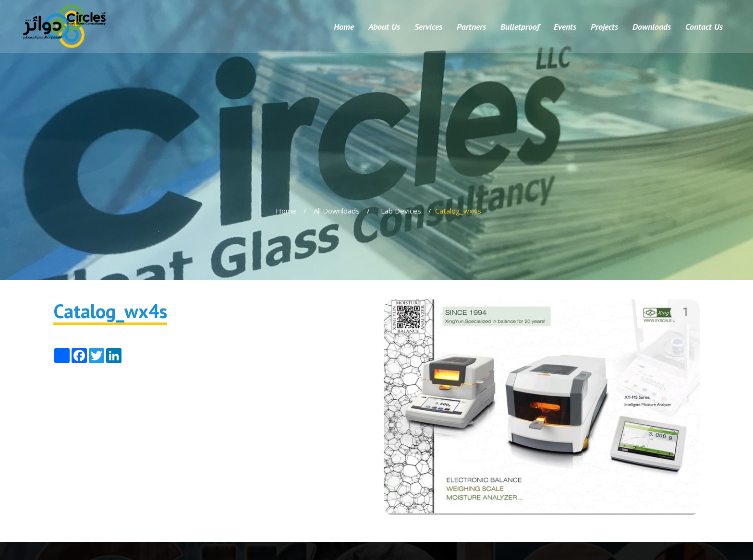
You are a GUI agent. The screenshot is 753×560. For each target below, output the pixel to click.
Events (565, 27)
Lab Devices (401, 211)
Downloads (652, 27)
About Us (384, 27)
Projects (604, 27)
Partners (471, 27)
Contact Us (704, 27)
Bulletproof (520, 27)
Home (344, 27)
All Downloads (337, 211)
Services (428, 27)
